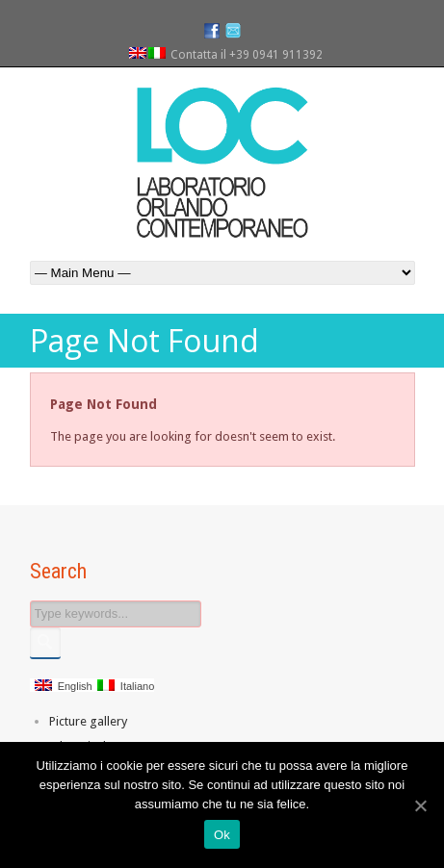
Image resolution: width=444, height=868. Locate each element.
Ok (222, 835)
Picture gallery (88, 721)
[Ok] (420, 805)
